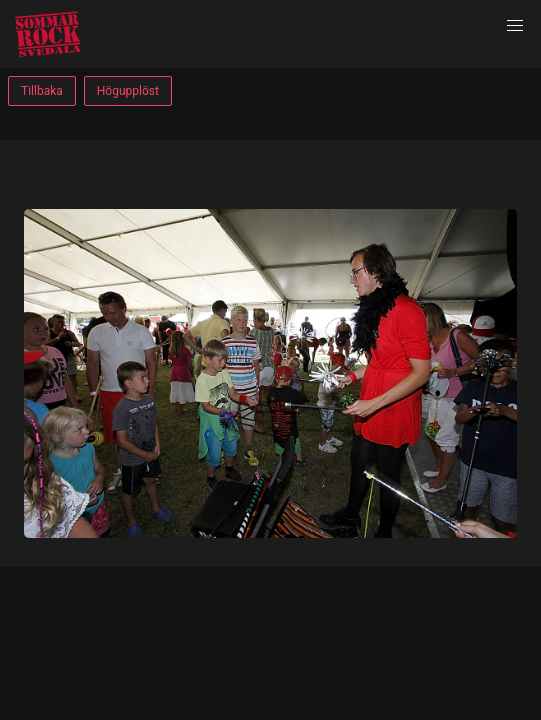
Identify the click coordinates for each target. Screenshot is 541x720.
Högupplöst (128, 91)
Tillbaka (42, 91)
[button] (515, 26)
